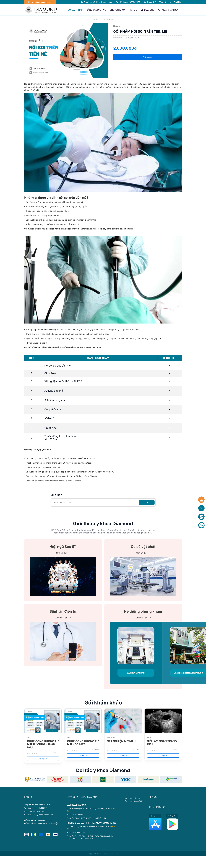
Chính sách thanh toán (134, 801)
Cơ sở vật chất (143, 547)
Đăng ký (162, 2)
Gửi (147, 503)
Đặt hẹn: (130, 2)
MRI (28, 738)
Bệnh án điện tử (63, 611)
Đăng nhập (152, 2)
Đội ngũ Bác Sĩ (63, 547)
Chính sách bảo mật (133, 798)
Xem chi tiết (63, 553)
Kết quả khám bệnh (169, 10)
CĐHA (149, 738)
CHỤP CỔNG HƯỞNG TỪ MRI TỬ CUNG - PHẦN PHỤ (43, 744)
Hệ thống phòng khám (143, 611)
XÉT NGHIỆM (111, 738)
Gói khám (97, 19)
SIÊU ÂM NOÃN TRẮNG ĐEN (162, 743)
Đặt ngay (148, 57)
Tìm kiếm (176, 2)
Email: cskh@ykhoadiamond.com (98, 2)
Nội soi (110, 19)
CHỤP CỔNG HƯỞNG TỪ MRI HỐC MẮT (83, 743)
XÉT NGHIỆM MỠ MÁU (121, 741)
